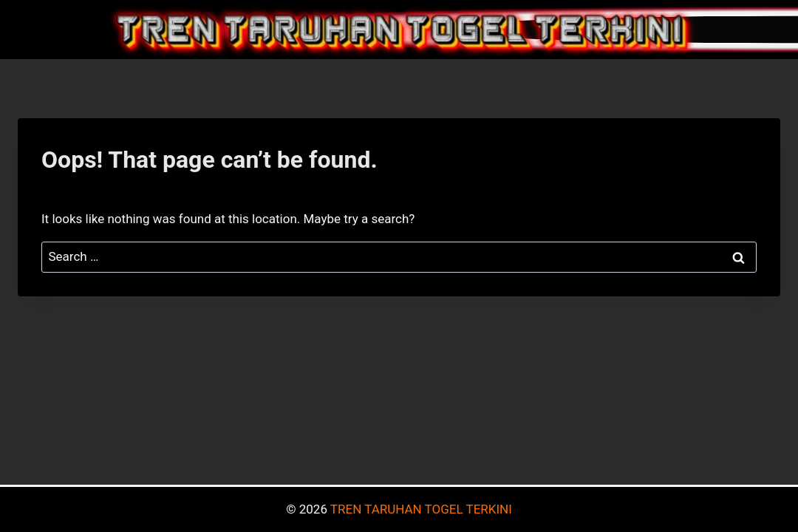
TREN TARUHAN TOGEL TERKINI (421, 509)
